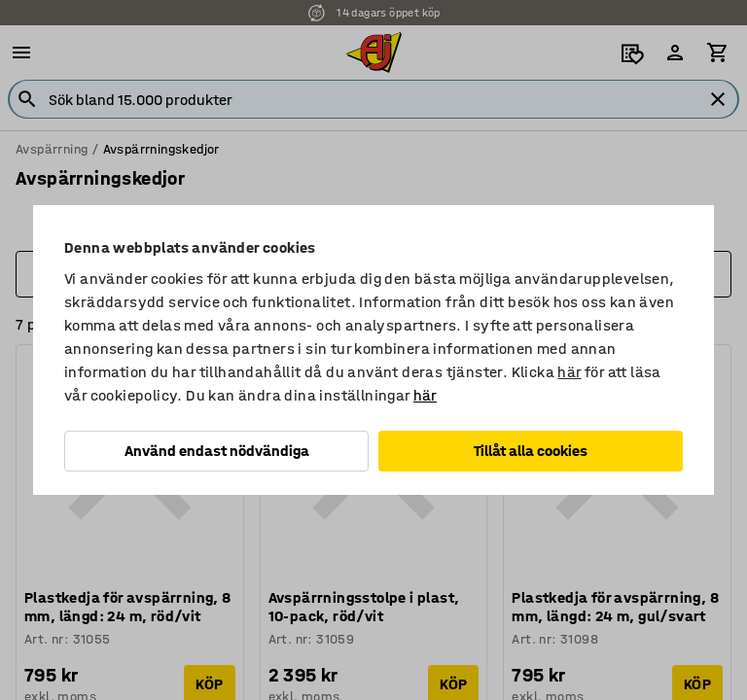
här (569, 372)
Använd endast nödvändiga (217, 451)
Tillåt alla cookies (531, 451)
